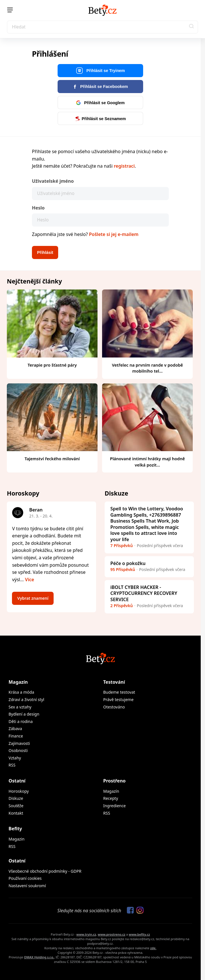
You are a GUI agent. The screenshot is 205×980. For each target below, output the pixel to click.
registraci (124, 166)
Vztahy (15, 758)
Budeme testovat (119, 692)
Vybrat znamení (33, 598)
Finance (16, 736)
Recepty (111, 798)
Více (30, 580)
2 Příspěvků (122, 606)
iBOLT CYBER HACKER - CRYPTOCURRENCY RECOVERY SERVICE (144, 593)
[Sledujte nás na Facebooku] (129, 911)
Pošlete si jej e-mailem (114, 234)
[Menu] (10, 10)
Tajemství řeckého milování (52, 459)
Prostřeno (114, 781)
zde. (153, 948)
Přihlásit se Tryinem (100, 71)
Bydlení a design (24, 714)
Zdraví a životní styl (26, 699)
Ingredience (114, 806)
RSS (12, 765)
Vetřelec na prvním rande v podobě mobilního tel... (147, 368)
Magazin (17, 839)
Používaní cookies (25, 878)
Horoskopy (19, 791)
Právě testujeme (118, 699)
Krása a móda (21, 692)
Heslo (38, 208)
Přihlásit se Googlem (100, 103)
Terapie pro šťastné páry (52, 365)
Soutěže (16, 806)
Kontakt (16, 813)
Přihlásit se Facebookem (100, 87)
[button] (192, 27)
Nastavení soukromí (27, 886)
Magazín (18, 682)
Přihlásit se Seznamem (101, 119)
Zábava (15, 729)
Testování (114, 682)
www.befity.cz (139, 934)
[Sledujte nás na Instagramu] (139, 911)
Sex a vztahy (20, 707)
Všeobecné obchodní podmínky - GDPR (45, 871)
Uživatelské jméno (53, 181)
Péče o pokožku (128, 563)
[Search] (102, 27)
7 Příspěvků (122, 546)
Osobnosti (18, 750)
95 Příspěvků (123, 569)
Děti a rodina (21, 721)
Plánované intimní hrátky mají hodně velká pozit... (148, 462)
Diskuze (16, 798)
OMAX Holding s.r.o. (39, 957)
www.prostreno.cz (112, 934)
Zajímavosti (19, 743)
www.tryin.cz (86, 934)
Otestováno (114, 707)
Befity (15, 829)
